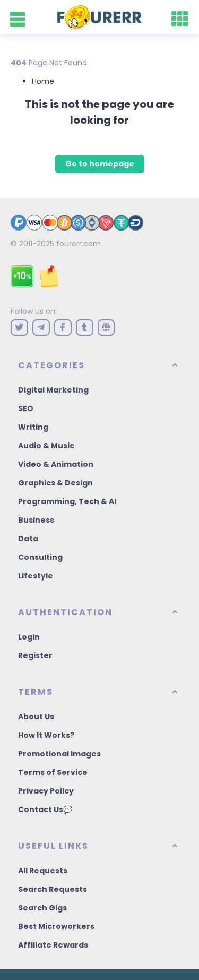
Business (36, 520)
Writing (33, 427)
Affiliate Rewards (53, 945)
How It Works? (46, 735)
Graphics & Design (55, 483)
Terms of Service (53, 772)
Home (43, 81)
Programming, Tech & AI (67, 501)
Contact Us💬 (45, 809)
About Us (36, 717)
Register (35, 655)
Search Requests (53, 889)
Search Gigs (42, 908)
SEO (26, 408)
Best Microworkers (56, 926)
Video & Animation (56, 464)
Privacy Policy (46, 791)
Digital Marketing (53, 390)
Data (28, 539)
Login (29, 637)
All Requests (43, 871)
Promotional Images (59, 754)
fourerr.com (79, 244)
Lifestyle (36, 576)
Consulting (40, 557)
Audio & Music (46, 446)
